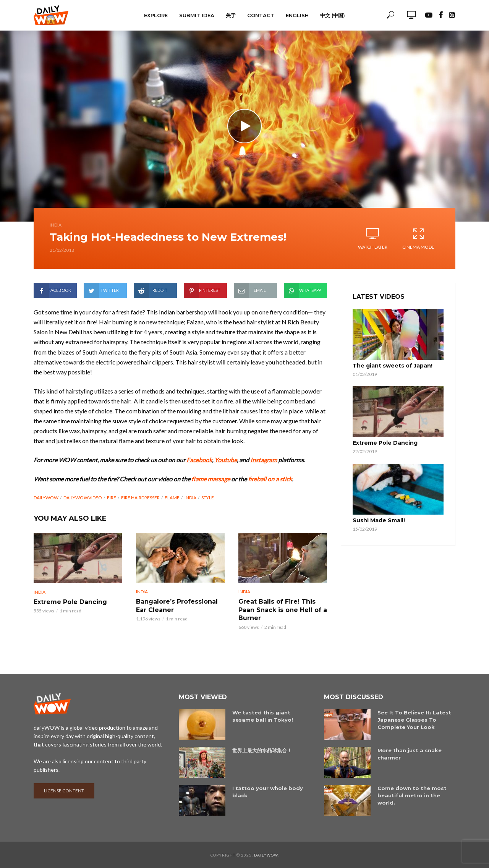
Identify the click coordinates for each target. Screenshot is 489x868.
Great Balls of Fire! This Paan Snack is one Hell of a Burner (283, 610)
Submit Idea (197, 15)
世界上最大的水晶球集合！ (262, 750)
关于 (231, 15)
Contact (261, 15)
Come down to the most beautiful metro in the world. (412, 795)
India (56, 225)
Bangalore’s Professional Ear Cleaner (177, 606)
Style (208, 498)
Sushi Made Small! (379, 520)
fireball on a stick (270, 479)
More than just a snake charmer (410, 754)
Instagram (264, 460)
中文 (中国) (333, 15)
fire (112, 498)
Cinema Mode (418, 238)
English (297, 15)
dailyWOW (46, 498)
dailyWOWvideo (83, 498)
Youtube (226, 460)
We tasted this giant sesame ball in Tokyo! (263, 716)
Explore (156, 15)
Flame (172, 498)
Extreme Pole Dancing (70, 602)
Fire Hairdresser (140, 498)
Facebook (199, 460)
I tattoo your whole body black (268, 791)
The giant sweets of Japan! (393, 366)
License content (64, 790)
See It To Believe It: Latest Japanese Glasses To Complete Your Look (414, 719)
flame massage (211, 479)
